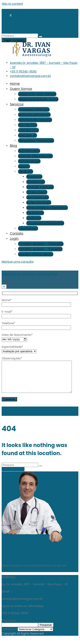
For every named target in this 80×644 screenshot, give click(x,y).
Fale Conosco (11, 576)
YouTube (16, 28)
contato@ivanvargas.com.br (30, 76)
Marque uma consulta (18, 262)
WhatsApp (19, 15)
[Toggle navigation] (14, 40)
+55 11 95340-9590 (23, 72)
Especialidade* (19, 349)
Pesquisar (9, 627)
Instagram (17, 20)
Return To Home (13, 476)
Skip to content (12, 4)
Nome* (36, 302)
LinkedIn (16, 24)
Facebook (17, 11)
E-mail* (36, 314)
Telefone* (36, 325)
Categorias (10, 636)
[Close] (4, 287)
